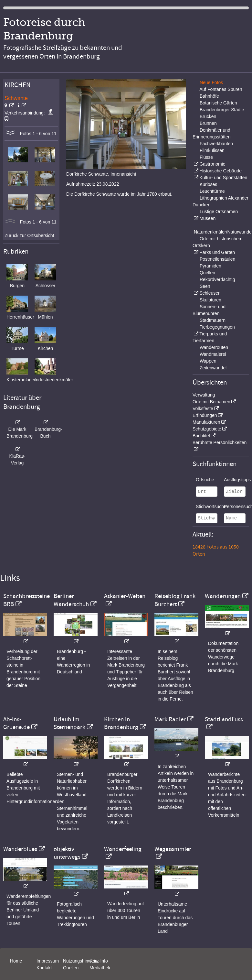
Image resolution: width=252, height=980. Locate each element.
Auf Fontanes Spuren (221, 89)
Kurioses (208, 184)
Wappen (208, 361)
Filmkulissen (212, 150)
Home (16, 961)
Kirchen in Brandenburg (121, 723)
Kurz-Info (99, 961)
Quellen (207, 273)
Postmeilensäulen (218, 259)
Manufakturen (206, 422)
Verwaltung (204, 395)
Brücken (208, 116)
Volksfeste (203, 408)
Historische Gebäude (220, 171)
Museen (207, 218)
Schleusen (210, 293)
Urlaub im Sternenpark (69, 723)
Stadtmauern (213, 320)
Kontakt (44, 968)
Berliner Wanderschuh (71, 600)
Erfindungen (205, 415)
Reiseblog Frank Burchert (175, 600)
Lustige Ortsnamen (219, 212)
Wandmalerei (213, 354)
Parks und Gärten (217, 252)
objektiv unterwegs (67, 853)
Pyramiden (210, 266)
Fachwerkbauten (216, 144)
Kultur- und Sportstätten (223, 178)
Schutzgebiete (207, 429)
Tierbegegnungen (217, 327)
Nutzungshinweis (80, 961)
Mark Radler (170, 719)
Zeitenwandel (213, 368)
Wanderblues (20, 849)
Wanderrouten (214, 347)
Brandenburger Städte (222, 110)
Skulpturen (210, 300)
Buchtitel (201, 436)
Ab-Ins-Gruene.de (16, 723)
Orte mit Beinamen (211, 402)
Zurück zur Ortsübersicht (29, 235)
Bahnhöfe (209, 96)
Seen (205, 286)
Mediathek (100, 968)
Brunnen (208, 123)
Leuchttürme (212, 191)
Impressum (48, 961)
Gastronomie (212, 164)
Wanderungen (223, 596)
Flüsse (206, 157)
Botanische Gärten (218, 103)
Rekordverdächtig (217, 279)
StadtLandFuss (224, 719)
